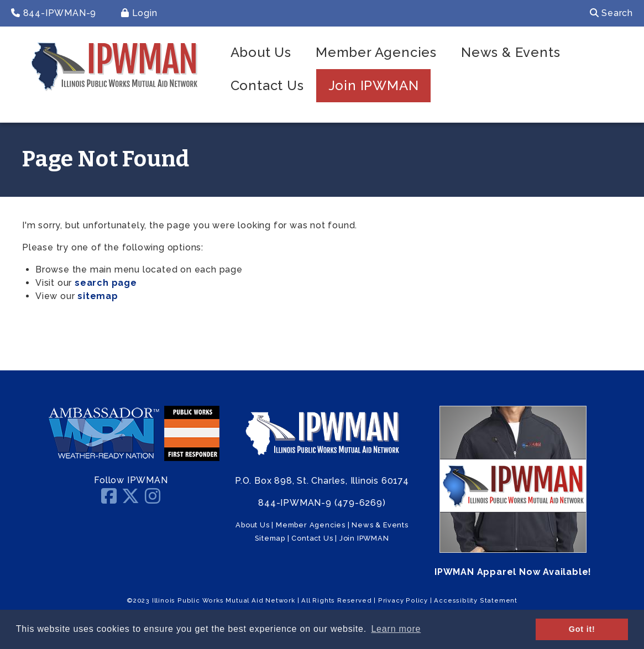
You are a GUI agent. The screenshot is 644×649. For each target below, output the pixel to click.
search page (106, 283)
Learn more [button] (396, 629)
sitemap (98, 296)
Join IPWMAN (374, 85)
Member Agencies (376, 52)
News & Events (511, 52)
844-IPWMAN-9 (54, 13)
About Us (261, 52)
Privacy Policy (403, 600)
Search (611, 13)
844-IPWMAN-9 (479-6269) (322, 503)
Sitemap (270, 538)
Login (139, 13)
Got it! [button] (582, 629)
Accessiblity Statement (476, 600)
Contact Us (267, 85)
